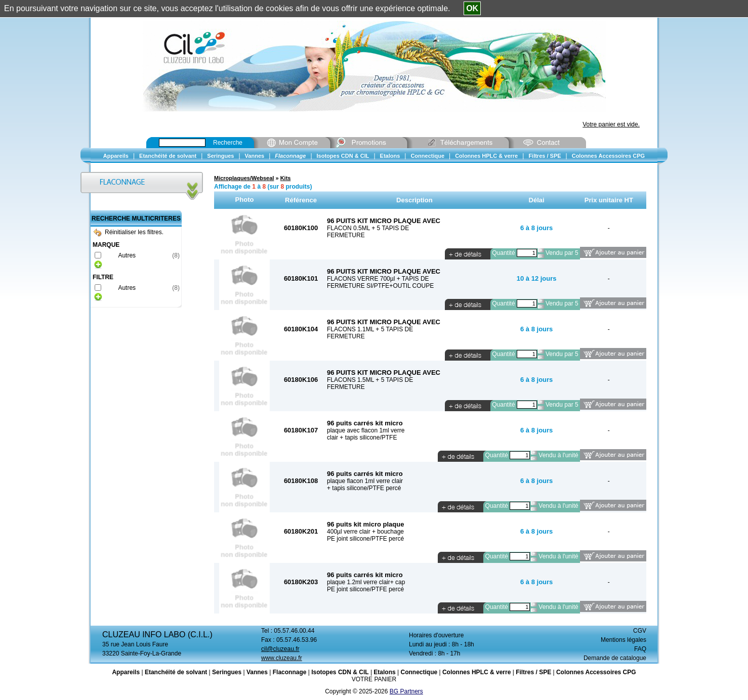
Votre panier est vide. (611, 124)
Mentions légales (624, 640)
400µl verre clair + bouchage (365, 532)
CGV (640, 631)
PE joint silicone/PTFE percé (365, 539)
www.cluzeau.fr (282, 658)
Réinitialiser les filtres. (129, 232)
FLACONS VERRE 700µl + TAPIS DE (378, 279)
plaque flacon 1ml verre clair (365, 481)
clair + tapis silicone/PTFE (362, 438)
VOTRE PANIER (374, 679)
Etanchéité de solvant (176, 672)
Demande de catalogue (615, 658)
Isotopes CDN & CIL (340, 672)
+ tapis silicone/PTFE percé (364, 488)
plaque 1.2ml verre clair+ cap (366, 582)
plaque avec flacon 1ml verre (366, 430)
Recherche (228, 143)
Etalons (384, 672)
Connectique (419, 672)
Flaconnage (290, 672)
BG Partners (406, 691)
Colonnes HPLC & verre (476, 672)
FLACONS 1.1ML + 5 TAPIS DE (370, 329)
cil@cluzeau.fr (280, 649)
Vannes (257, 672)
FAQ (640, 649)
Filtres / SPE (533, 672)
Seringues (227, 672)
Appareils (126, 672)
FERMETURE (346, 235)
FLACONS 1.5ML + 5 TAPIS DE (370, 380)
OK (472, 8)
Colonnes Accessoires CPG (596, 672)
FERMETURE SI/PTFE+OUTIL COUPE (380, 286)
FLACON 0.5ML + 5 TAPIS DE (368, 228)
